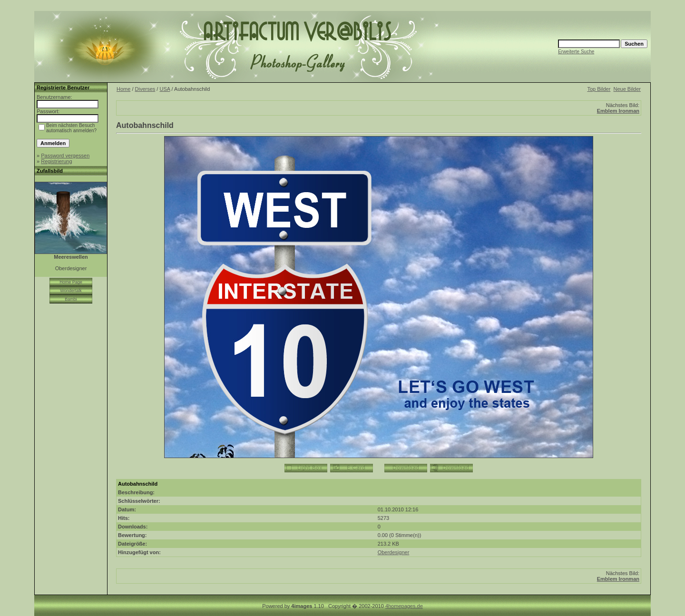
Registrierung (56, 161)
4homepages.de (404, 606)
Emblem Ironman (618, 111)
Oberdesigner (394, 552)
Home (123, 89)
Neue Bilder (627, 89)
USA (165, 89)
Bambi (71, 299)
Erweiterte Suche (576, 52)
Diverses (145, 89)
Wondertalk (71, 291)
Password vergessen (65, 156)
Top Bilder (599, 89)
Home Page (71, 282)
